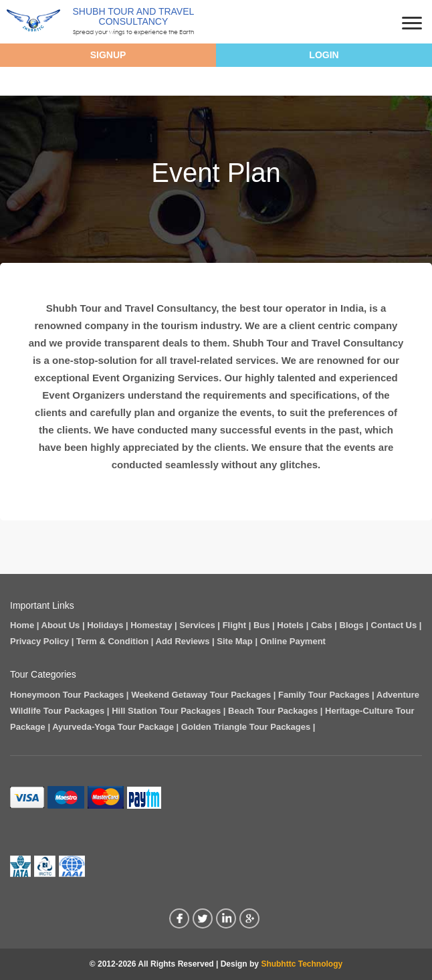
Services (197, 625)
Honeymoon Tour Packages (67, 695)
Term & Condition (112, 641)
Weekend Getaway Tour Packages (201, 695)
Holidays (105, 625)
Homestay (151, 625)
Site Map (234, 641)
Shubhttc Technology (302, 964)
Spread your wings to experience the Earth (133, 32)
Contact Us (394, 625)
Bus (262, 625)
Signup (108, 55)
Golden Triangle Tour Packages (246, 727)
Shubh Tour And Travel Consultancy (134, 16)
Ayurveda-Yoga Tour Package (113, 727)
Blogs (352, 625)
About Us (61, 625)
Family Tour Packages (324, 695)
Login (324, 55)
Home (22, 625)
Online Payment (293, 641)
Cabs (322, 625)
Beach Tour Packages (273, 711)
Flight (234, 625)
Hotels (290, 625)
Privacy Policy (39, 641)
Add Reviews (183, 641)
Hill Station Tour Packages (166, 711)
